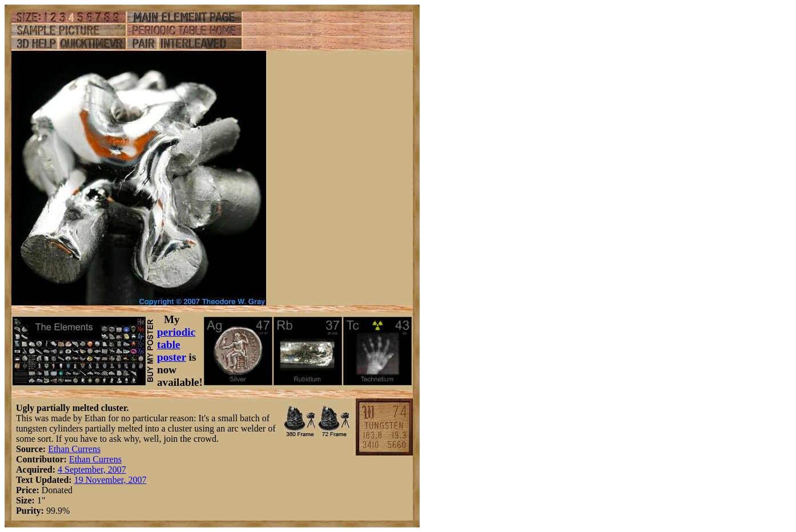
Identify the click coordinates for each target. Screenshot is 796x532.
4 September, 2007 (92, 469)
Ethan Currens (74, 449)
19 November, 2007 (110, 480)
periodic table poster (176, 344)
